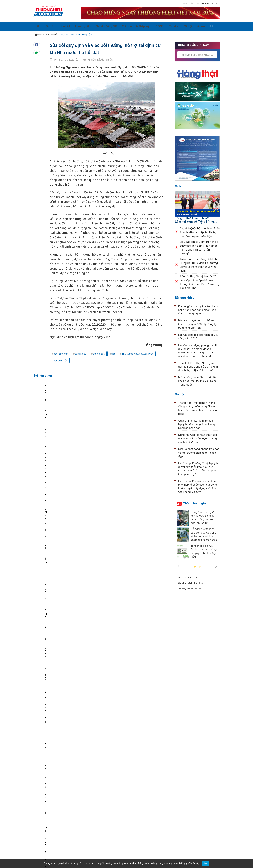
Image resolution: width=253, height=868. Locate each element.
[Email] (48, 835)
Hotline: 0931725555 (207, 3)
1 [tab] (195, 565)
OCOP (149, 25)
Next (216, 565)
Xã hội (174, 25)
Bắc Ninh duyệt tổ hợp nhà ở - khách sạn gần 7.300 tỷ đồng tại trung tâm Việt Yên (198, 323)
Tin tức (47, 25)
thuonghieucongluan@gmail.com (104, 830)
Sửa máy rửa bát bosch (189, 587)
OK (206, 863)
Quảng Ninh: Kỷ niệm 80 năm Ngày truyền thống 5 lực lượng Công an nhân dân (197, 423)
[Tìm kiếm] (195, 26)
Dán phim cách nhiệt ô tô (190, 581)
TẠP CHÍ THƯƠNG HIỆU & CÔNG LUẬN (125, 857)
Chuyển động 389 (99, 25)
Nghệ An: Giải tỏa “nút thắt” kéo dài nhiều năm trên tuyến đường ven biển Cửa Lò (197, 437)
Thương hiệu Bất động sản (76, 33)
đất (113, 352)
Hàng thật (188, 3)
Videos (186, 25)
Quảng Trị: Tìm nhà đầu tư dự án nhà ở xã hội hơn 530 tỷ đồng (128, 626)
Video (179, 185)
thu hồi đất (99, 352)
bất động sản (61, 359)
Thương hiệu (76, 25)
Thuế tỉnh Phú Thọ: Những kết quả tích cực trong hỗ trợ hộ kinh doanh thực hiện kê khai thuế (198, 365)
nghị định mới (61, 352)
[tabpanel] (58, 408)
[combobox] (197, 53)
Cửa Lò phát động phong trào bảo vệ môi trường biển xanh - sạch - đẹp (199, 451)
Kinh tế (60, 25)
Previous (179, 565)
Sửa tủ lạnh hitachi (187, 576)
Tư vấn (162, 25)
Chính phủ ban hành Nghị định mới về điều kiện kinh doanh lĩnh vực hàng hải (58, 415)
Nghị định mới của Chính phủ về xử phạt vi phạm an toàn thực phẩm (103, 415)
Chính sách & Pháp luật (128, 25)
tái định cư (81, 352)
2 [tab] (200, 565)
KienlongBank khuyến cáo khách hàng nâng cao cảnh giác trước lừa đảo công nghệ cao (198, 308)
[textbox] (197, 53)
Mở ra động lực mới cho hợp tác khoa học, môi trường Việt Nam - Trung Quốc (198, 379)
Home (40, 33)
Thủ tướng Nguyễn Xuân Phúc (138, 352)
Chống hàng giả (194, 502)
